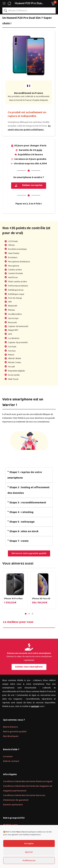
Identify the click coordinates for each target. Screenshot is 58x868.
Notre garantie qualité (15, 732)
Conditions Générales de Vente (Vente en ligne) (28, 781)
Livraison (8, 757)
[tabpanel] (15, 591)
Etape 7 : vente (19, 541)
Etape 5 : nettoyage (22, 522)
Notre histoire (10, 727)
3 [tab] (32, 614)
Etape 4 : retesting (21, 512)
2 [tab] (29, 614)
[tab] (29, 475)
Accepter (29, 844)
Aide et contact (11, 761)
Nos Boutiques (11, 736)
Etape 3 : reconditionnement (28, 503)
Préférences (29, 861)
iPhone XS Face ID (41, 599)
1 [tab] (26, 614)
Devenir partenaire (13, 805)
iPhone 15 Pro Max (13, 599)
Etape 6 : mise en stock (24, 531)
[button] (49, 3)
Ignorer (29, 852)
